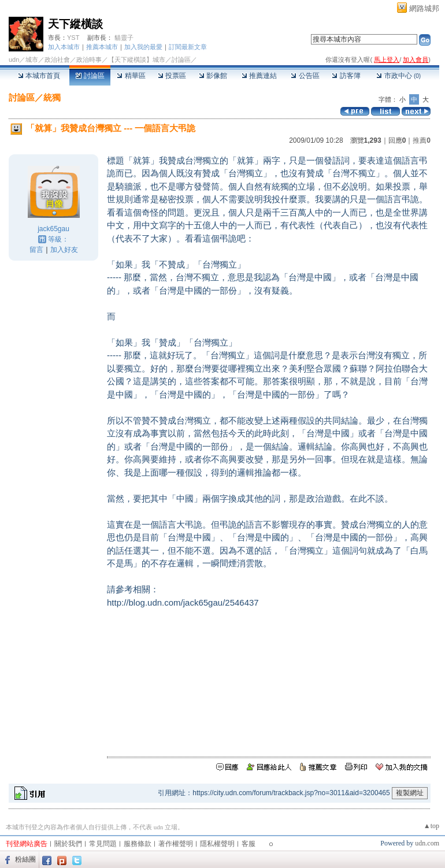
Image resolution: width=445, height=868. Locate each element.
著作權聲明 (176, 844)
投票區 (172, 76)
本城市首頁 (39, 76)
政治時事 (89, 60)
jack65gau (53, 229)
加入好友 (64, 250)
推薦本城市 (102, 47)
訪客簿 (346, 76)
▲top (431, 826)
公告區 (305, 76)
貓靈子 (124, 38)
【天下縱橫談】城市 (137, 60)
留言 (36, 250)
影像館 (213, 76)
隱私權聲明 (217, 844)
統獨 (52, 97)
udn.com (427, 843)
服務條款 (138, 844)
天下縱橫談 (75, 24)
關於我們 (68, 844)
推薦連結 (259, 76)
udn (14, 60)
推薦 (422, 140)
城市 (32, 60)
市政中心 (398, 76)
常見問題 (103, 844)
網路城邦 (424, 8)
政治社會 (57, 60)
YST (73, 38)
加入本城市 (64, 47)
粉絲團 (25, 859)
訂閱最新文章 (188, 47)
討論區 (90, 76)
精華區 (131, 76)
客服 (249, 844)
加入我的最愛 (143, 47)
